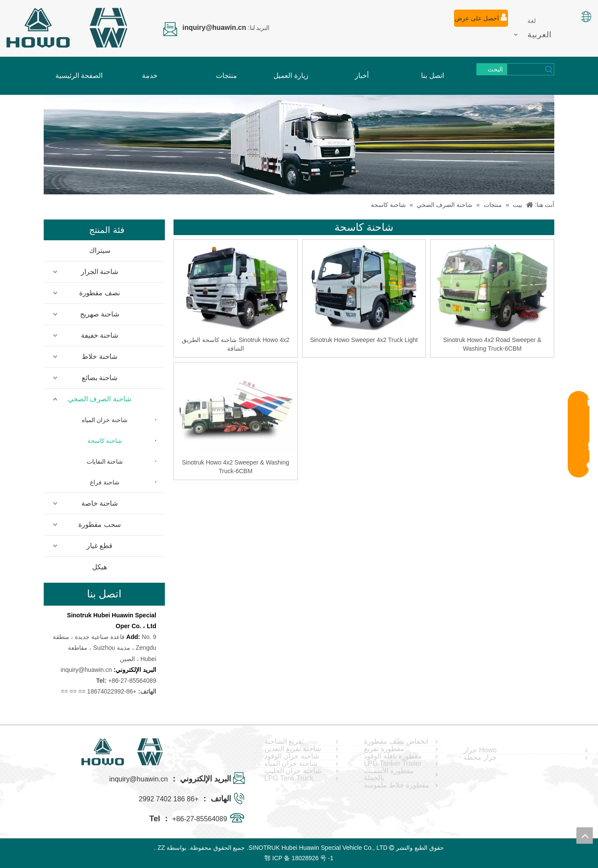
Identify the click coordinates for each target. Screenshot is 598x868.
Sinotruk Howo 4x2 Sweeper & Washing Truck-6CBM (235, 467)
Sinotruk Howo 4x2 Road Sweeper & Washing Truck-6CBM (492, 344)
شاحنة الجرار (100, 272)
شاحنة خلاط (99, 357)
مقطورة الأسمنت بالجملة (389, 774)
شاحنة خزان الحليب (293, 771)
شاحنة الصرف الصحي (100, 399)
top (585, 836)
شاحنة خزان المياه (105, 420)
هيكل (100, 567)
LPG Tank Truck (289, 778)
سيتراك (100, 250)
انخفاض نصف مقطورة (396, 742)
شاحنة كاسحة (105, 441)
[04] (299, 145)
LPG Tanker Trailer (393, 764)
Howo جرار (480, 750)
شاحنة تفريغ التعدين (293, 749)
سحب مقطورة (99, 524)
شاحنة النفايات (105, 461)
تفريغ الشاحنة (284, 742)
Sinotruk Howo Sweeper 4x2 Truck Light (364, 340)
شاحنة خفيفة (100, 335)
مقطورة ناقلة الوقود (393, 756)
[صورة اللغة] (586, 17)
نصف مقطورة (99, 293)
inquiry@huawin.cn (86, 670)
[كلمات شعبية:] (492, 69)
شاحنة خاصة (100, 503)
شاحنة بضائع (100, 378)
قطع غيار (100, 546)
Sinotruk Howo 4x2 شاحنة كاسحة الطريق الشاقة (236, 344)
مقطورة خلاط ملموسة (397, 785)
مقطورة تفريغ (384, 749)
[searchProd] (526, 69)
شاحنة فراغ (105, 482)
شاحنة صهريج (100, 314)
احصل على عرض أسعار (481, 20)
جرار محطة (480, 758)
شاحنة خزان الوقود (292, 756)
